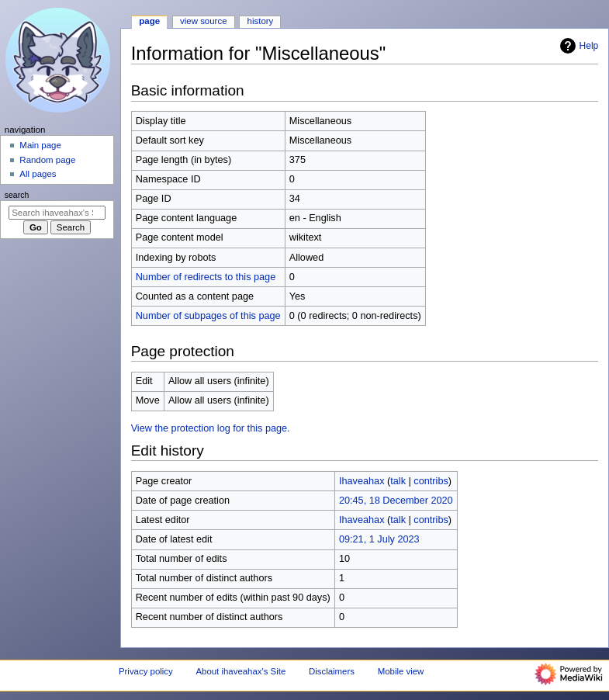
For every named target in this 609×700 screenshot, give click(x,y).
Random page (47, 160)
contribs (431, 481)
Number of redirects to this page (206, 277)
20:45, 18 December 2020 (396, 501)
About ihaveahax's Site (240, 671)
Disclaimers (332, 671)
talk (398, 481)
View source (203, 21)
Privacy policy (146, 671)
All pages (38, 174)
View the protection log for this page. (211, 428)
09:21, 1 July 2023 (379, 539)
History (261, 21)
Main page (40, 145)
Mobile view (401, 671)
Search (17, 195)
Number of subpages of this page (208, 316)
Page (149, 21)
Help (578, 46)
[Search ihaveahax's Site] (57, 213)
